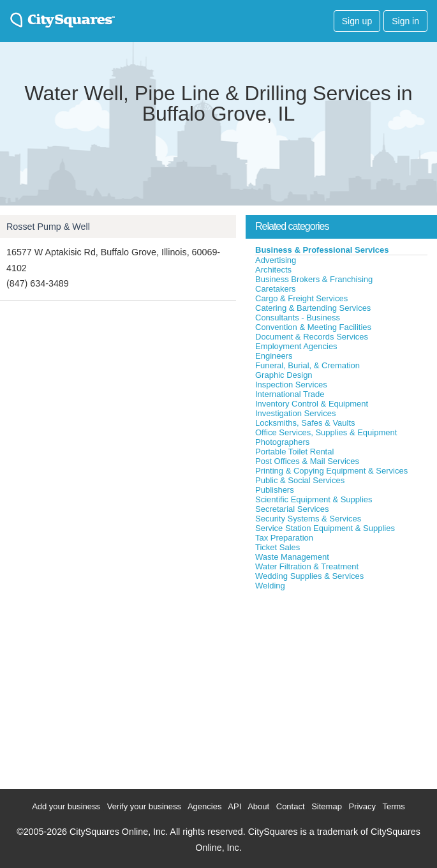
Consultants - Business (298, 318)
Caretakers (276, 289)
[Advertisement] (341, 687)
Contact (291, 806)
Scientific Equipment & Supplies (314, 499)
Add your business (66, 806)
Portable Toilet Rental (294, 452)
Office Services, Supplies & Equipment (326, 432)
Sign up (357, 21)
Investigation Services (295, 413)
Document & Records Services (312, 337)
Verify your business (144, 806)
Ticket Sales (278, 547)
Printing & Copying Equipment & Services (331, 471)
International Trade (290, 394)
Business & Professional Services (322, 250)
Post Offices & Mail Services (307, 461)
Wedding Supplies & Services (309, 576)
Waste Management (292, 557)
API (234, 806)
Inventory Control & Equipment (312, 404)
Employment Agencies (296, 346)
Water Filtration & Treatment (307, 566)
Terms (393, 806)
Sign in (405, 21)
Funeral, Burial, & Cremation (307, 365)
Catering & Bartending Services (313, 308)
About (258, 806)
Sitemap (327, 806)
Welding (270, 586)
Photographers (282, 442)
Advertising (276, 260)
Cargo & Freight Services (301, 298)
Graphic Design (284, 375)
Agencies (204, 806)
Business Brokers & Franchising (314, 279)
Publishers (275, 490)
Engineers (274, 356)
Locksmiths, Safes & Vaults (305, 423)
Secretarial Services (292, 509)
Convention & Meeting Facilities (313, 327)
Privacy (362, 806)
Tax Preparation (284, 538)
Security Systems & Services (308, 519)
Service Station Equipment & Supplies (325, 528)
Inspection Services (291, 385)
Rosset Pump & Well (48, 227)
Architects (273, 270)
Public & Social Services (300, 480)
